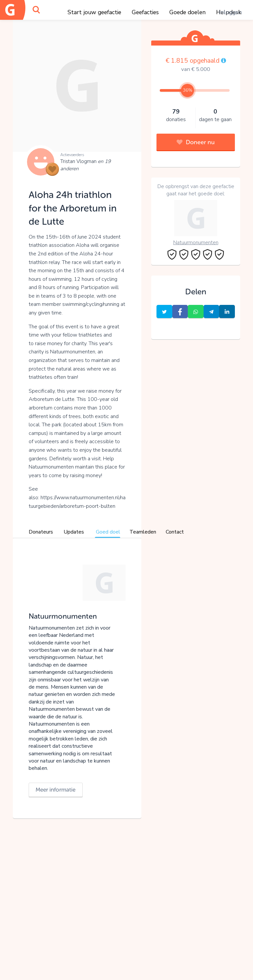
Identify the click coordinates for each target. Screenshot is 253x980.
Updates (74, 532)
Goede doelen (187, 12)
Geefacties (145, 12)
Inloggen (230, 12)
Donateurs (41, 532)
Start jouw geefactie (94, 12)
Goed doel (108, 532)
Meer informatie (56, 790)
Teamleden (143, 532)
